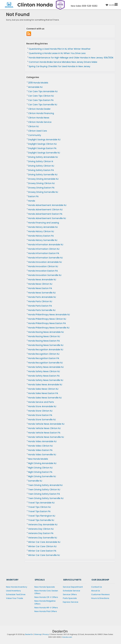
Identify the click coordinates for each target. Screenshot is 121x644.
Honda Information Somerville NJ (45, 258)
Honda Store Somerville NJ (42, 420)
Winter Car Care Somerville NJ (44, 555)
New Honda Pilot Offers (46, 611)
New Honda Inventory (17, 587)
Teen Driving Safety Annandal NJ (45, 485)
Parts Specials (70, 598)
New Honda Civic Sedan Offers (46, 592)
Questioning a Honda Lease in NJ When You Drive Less (57, 53)
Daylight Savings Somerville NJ (44, 153)
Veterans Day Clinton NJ (41, 529)
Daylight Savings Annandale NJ (44, 140)
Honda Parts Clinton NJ (40, 301)
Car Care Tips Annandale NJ (43, 91)
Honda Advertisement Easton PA (45, 214)
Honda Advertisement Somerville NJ (47, 218)
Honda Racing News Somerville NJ (46, 345)
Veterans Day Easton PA (41, 533)
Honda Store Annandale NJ (42, 406)
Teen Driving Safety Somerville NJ (46, 498)
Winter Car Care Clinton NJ (42, 546)
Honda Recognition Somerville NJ (45, 363)
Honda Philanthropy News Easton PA (47, 323)
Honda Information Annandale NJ (46, 245)
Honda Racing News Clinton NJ (44, 336)
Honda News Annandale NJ (42, 280)
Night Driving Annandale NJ (42, 463)
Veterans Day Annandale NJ (43, 525)
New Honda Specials (45, 587)
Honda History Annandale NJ (43, 227)
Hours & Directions (100, 598)
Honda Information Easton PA (44, 253)
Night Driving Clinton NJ (40, 468)
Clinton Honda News (39, 118)
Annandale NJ (35, 87)
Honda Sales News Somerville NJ (45, 398)
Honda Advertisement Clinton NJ (45, 210)
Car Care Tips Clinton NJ (41, 96)
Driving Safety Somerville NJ (43, 175)
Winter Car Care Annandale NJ (44, 542)
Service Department (73, 587)
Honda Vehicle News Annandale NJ (46, 424)
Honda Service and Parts (41, 402)
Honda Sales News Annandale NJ (45, 385)
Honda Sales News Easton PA (43, 393)
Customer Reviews (100, 594)
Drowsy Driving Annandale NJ (43, 179)
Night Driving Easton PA (40, 472)
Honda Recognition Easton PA (44, 358)
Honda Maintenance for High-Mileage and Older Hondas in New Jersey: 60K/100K (71, 58)
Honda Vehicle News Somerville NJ (46, 437)
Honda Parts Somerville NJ (42, 310)
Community (35, 135)
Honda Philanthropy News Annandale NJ (49, 315)
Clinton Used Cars (38, 131)
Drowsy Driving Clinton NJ (41, 183)
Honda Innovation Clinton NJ (43, 266)
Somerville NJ (35, 481)
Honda (32, 201)
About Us (96, 591)
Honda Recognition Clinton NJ (44, 354)
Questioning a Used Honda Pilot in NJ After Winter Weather (60, 49)
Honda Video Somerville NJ (42, 455)
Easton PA (33, 196)
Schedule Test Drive (16, 594)
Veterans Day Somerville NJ (43, 538)
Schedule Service (71, 591)
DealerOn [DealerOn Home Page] (29, 634)
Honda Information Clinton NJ (44, 249)
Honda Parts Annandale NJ (42, 297)
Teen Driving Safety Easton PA (44, 494)
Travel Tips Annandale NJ (41, 503)
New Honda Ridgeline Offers (45, 602)
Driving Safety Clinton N (41, 161)
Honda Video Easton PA (40, 450)
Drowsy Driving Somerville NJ (43, 192)
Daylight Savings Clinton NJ (42, 144)
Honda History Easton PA (41, 236)
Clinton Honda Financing (41, 113)
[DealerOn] (60, 631)
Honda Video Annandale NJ (42, 441)
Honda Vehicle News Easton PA (44, 433)
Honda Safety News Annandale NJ (46, 367)
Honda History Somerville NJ (43, 240)
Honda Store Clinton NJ (40, 411)
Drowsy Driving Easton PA (41, 188)
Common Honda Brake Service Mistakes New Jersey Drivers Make (63, 62)
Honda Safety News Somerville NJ (46, 380)
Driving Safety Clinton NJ (41, 166)
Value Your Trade (15, 598)
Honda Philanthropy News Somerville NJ (49, 328)
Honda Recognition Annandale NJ (46, 350)
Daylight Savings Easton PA (42, 148)
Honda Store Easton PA (40, 415)
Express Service (71, 602)
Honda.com (67, 637)
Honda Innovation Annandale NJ (45, 262)
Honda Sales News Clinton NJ (43, 389)
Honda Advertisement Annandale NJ (47, 205)
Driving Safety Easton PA (41, 170)
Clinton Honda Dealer (39, 109)
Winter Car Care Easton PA (42, 551)
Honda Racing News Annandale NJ (46, 332)
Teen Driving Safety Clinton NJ (44, 490)
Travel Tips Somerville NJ (41, 520)
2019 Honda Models (38, 83)
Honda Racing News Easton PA (44, 341)
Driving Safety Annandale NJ (43, 157)
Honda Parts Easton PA (40, 306)
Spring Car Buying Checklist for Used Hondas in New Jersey (60, 66)
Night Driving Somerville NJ (42, 476)
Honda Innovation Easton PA (43, 271)
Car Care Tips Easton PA (41, 100)
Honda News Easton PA (40, 288)
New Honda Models (38, 459)
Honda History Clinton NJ (41, 231)
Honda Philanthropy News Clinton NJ (47, 319)
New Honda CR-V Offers (46, 597)
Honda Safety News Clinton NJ (44, 371)
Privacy (46, 634)
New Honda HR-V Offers (46, 608)
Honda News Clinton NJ (40, 284)
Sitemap (38, 634)
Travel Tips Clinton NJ (39, 507)
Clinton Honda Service (40, 122)
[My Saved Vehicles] (110, 5)
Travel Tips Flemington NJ (42, 516)
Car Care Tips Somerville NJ (43, 105)
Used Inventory (13, 591)
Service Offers (70, 594)
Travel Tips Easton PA (39, 511)
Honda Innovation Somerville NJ (45, 275)
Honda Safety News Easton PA (44, 376)
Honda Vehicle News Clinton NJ (44, 428)
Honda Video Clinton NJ (40, 446)
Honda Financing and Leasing (44, 223)
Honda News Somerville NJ (42, 293)
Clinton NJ (33, 126)
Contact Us (97, 587)
